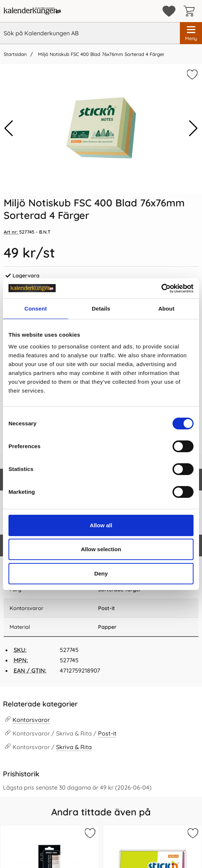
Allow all (101, 525)
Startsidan (15, 54)
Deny (101, 573)
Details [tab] (101, 309)
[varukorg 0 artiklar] (191, 11)
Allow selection (101, 549)
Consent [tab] (36, 309)
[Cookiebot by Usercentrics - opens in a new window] (161, 288)
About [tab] (166, 309)
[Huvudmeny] (191, 33)
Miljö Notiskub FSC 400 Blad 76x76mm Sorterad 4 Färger (100, 54)
